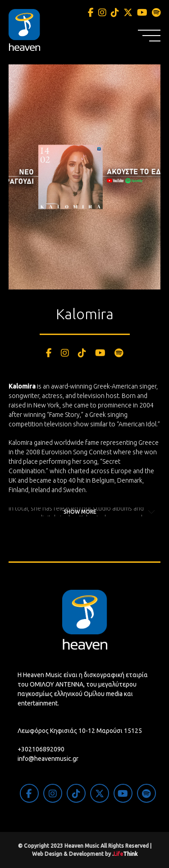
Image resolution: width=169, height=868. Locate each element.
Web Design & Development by (85, 854)
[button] (149, 36)
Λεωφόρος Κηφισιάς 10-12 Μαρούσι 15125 (80, 731)
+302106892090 (41, 749)
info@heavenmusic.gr (48, 759)
